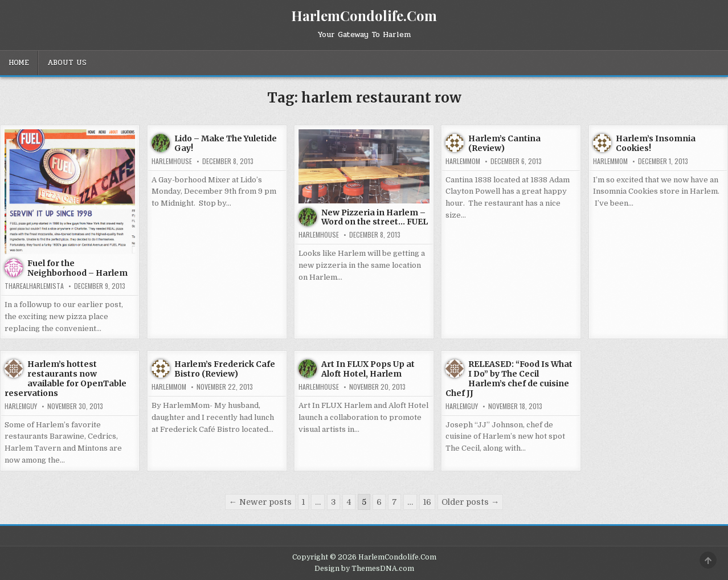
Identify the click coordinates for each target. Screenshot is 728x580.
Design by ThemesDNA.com (364, 569)
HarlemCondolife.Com (364, 15)
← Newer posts (260, 502)
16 (427, 502)
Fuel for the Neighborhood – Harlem (77, 268)
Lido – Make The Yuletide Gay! (226, 143)
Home (19, 63)
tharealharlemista (34, 286)
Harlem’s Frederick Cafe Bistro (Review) (225, 369)
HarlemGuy (21, 406)
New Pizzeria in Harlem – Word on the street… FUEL (375, 217)
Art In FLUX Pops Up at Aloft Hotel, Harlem (368, 369)
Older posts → (470, 502)
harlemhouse (172, 161)
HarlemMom (463, 161)
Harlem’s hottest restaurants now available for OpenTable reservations (66, 378)
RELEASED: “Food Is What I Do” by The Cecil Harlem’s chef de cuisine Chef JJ (509, 378)
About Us (67, 63)
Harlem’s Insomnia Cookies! (656, 143)
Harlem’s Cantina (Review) (504, 143)
